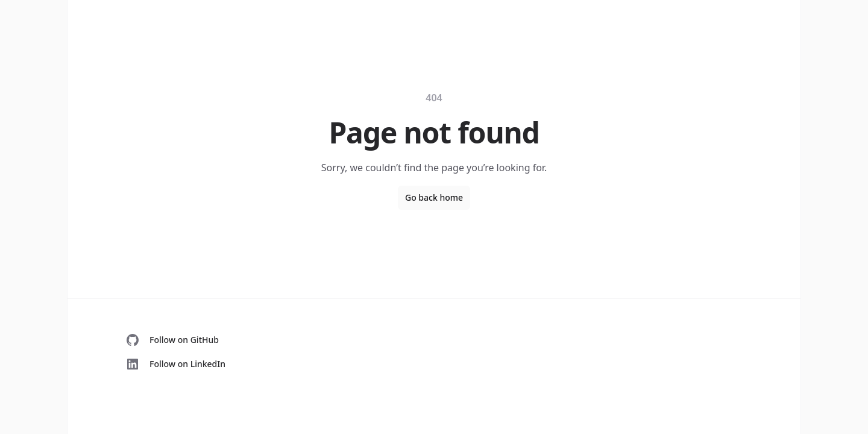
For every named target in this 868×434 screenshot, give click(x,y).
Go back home (434, 197)
